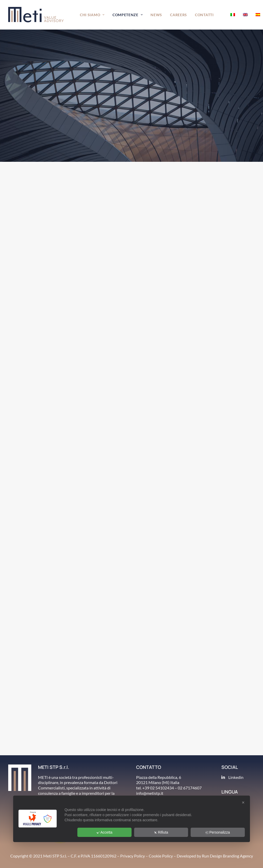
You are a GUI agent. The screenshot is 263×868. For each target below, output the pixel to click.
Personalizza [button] (218, 832)
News (156, 15)
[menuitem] (92, 15)
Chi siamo (92, 15)
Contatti (204, 15)
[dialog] (131, 819)
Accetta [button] (105, 832)
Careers (179, 15)
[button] (222, 15)
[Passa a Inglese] (245, 15)
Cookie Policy (161, 856)
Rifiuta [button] (161, 832)
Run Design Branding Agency (227, 856)
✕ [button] (243, 803)
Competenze (128, 15)
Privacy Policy (133, 856)
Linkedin (236, 777)
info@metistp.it (150, 793)
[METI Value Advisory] (36, 15)
